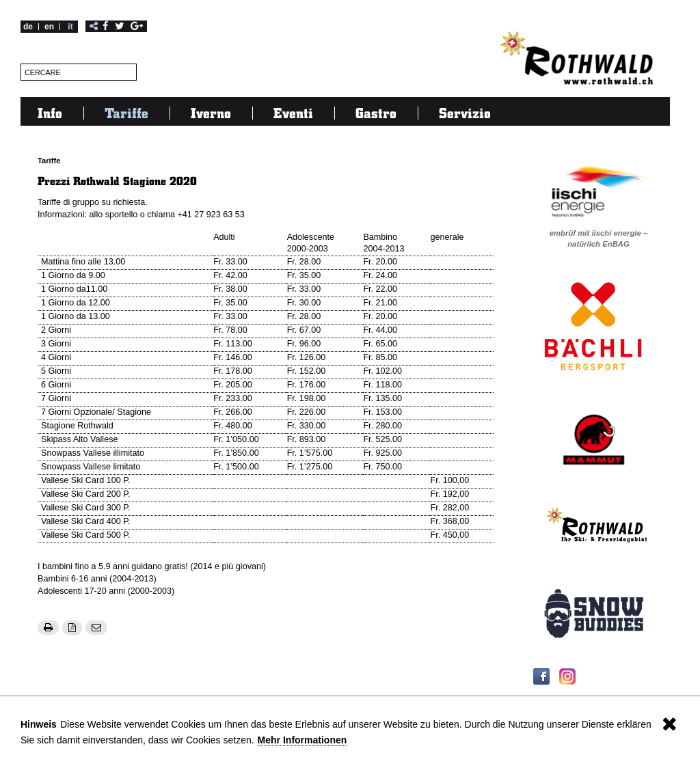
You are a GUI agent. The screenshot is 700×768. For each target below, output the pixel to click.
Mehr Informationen (302, 740)
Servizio (465, 113)
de (28, 27)
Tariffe (126, 113)
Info (50, 113)
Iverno (211, 113)
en (49, 27)
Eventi (293, 113)
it (70, 27)
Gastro (376, 113)
